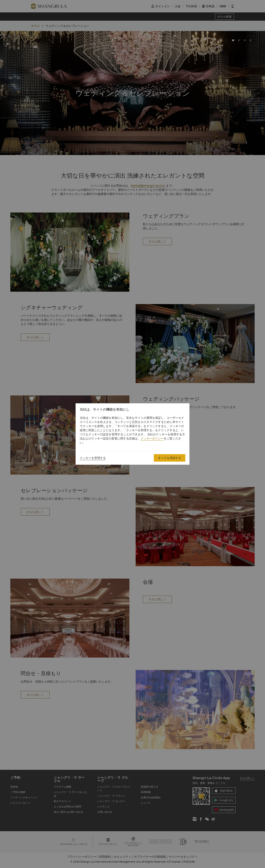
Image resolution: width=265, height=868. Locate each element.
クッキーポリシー (152, 438)
